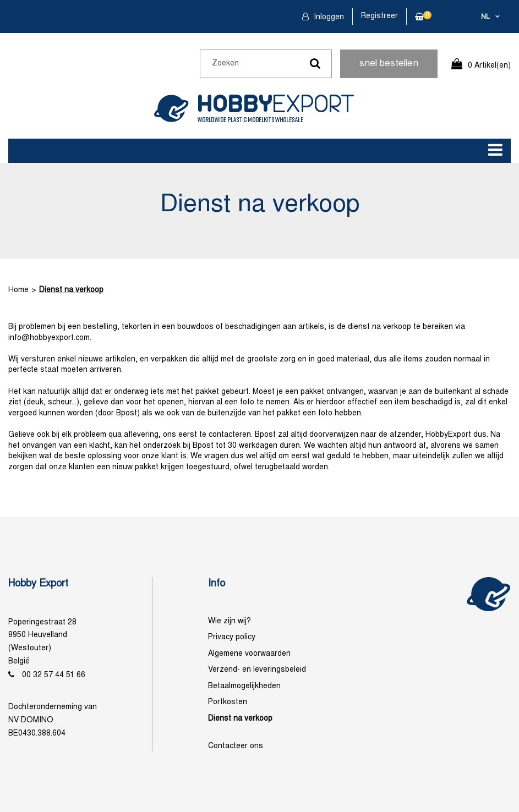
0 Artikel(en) (489, 66)
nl (485, 17)
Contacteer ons (236, 746)
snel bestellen (389, 64)
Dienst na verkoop (71, 290)
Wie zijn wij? (230, 621)
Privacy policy (232, 637)
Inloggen (328, 17)
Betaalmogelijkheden (244, 686)
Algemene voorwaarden (249, 654)
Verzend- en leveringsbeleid (257, 670)
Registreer (379, 16)
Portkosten (228, 702)
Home (18, 290)
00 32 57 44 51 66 (54, 675)
